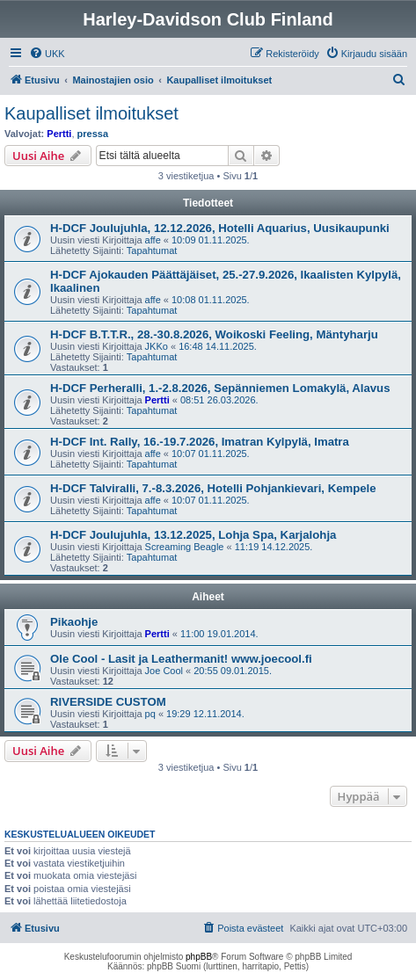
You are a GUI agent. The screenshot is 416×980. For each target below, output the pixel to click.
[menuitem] (47, 54)
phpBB (199, 957)
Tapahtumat (152, 250)
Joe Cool (164, 671)
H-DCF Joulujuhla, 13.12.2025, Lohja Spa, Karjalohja (193, 535)
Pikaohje (74, 622)
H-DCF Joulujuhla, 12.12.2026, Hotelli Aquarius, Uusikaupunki (220, 228)
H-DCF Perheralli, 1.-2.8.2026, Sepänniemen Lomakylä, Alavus (220, 388)
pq (150, 714)
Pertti (59, 134)
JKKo (157, 346)
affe (153, 240)
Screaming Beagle (185, 547)
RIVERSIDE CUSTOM (108, 702)
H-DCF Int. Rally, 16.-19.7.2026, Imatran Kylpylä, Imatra (200, 442)
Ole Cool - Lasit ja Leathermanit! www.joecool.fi (181, 659)
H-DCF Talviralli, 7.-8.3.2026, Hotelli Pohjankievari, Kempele (213, 488)
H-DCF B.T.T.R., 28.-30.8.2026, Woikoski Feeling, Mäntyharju (214, 334)
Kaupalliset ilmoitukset (91, 113)
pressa (93, 134)
